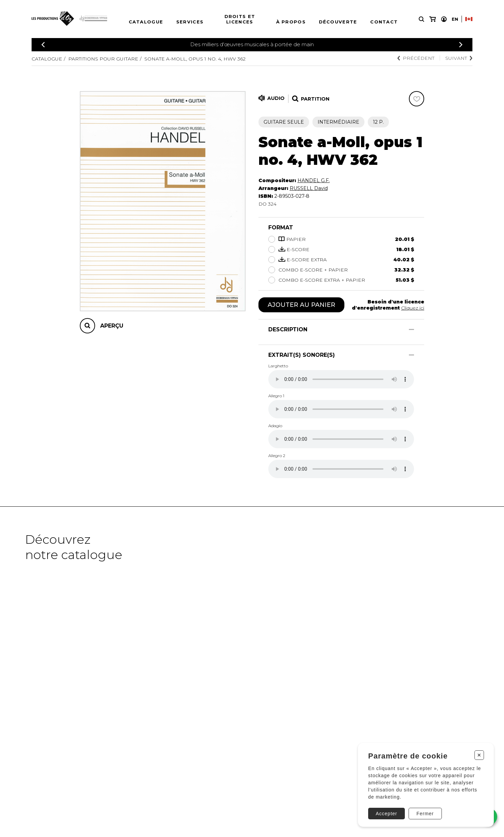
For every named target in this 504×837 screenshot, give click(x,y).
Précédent (416, 58)
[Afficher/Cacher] (411, 329)
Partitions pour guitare (103, 59)
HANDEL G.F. (314, 180)
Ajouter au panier (301, 305)
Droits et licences (240, 19)
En (455, 19)
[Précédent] (43, 45)
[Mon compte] (444, 19)
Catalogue (146, 22)
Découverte (338, 22)
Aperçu (112, 326)
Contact (384, 22)
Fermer (425, 814)
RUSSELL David (309, 188)
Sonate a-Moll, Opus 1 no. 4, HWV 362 (195, 59)
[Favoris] (417, 99)
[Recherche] (421, 19)
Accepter (386, 814)
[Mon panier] (433, 19)
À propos (291, 22)
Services (190, 22)
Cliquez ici (413, 308)
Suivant (459, 58)
